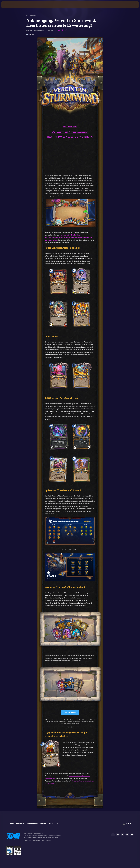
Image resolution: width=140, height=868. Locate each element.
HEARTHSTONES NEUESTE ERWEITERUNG (70, 137)
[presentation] (8, 5)
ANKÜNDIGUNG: (70, 127)
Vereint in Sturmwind (70, 132)
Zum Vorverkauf (70, 712)
